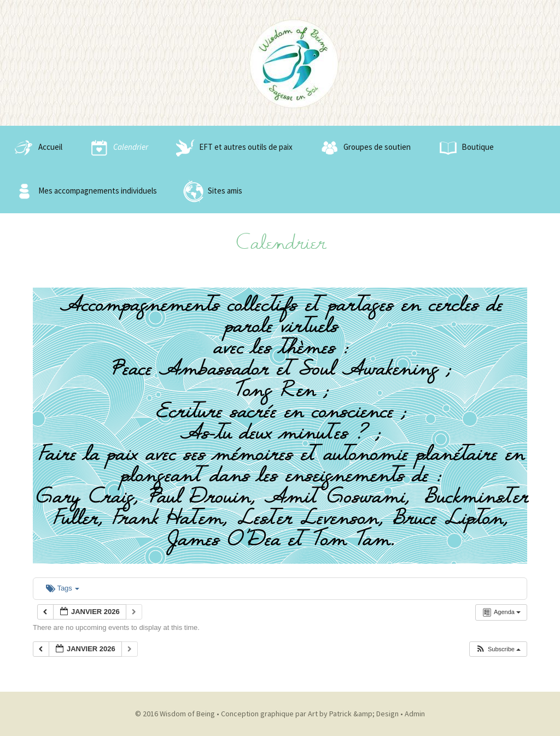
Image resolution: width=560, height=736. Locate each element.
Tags (63, 588)
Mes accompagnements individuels (84, 191)
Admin (415, 714)
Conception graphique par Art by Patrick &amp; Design (310, 714)
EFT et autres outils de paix (232, 148)
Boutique (464, 148)
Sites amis (211, 191)
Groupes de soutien (363, 148)
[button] (498, 649)
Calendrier (117, 148)
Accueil (37, 148)
